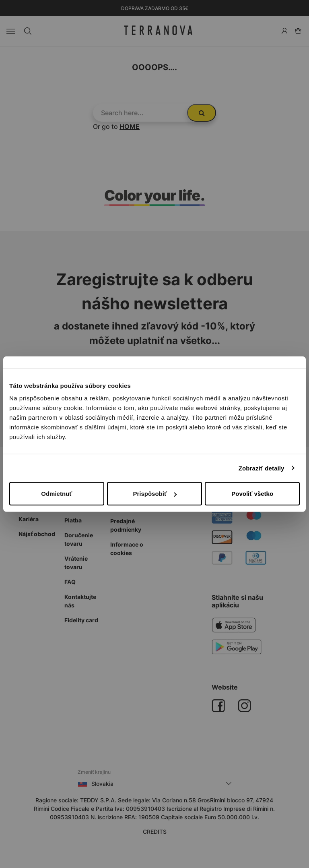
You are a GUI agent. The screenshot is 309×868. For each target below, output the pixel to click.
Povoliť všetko (252, 494)
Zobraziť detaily (262, 468)
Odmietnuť (57, 494)
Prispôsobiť (155, 494)
